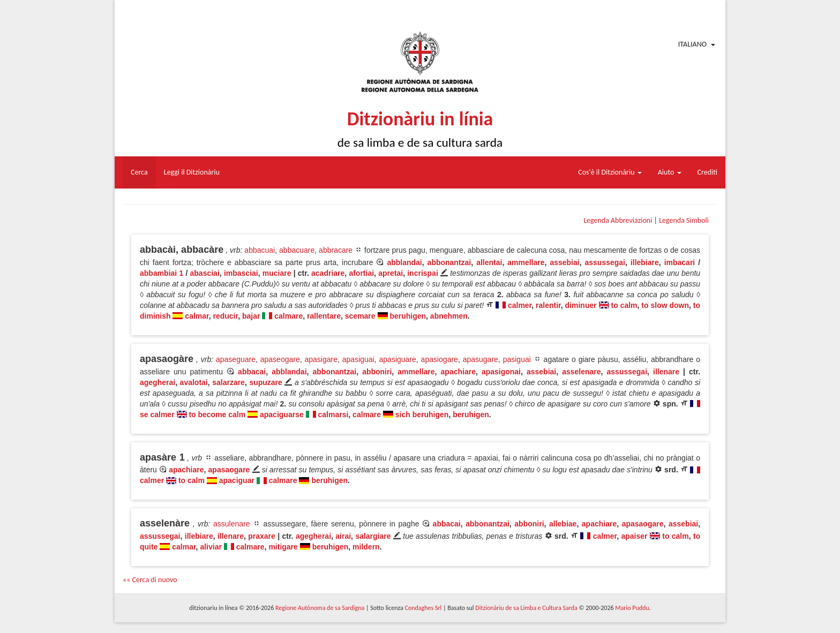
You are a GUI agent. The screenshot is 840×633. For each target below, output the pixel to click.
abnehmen (449, 316)
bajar (251, 316)
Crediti (708, 172)
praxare (262, 536)
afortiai (361, 273)
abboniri (377, 372)
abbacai (252, 372)
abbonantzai (449, 262)
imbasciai (241, 273)
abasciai (205, 273)
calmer (520, 305)
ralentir (548, 305)
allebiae (563, 524)
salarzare (228, 382)
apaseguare (236, 359)
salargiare (373, 536)
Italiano (692, 44)
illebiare (645, 262)
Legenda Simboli (684, 220)
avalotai (194, 382)
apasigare (321, 359)
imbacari (680, 262)
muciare (277, 273)
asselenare (581, 372)
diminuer (581, 305)
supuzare (265, 382)
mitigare (283, 547)
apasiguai (358, 359)
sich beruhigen (422, 415)
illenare (666, 372)
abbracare (336, 250)
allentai (489, 262)
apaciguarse (282, 415)
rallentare (324, 316)
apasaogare (229, 470)
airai (343, 536)
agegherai (157, 382)
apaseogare (280, 359)
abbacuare (297, 250)
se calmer (157, 415)
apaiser (634, 536)
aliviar (211, 547)
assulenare (232, 524)
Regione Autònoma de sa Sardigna (320, 608)
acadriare (328, 273)
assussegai (605, 262)
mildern (366, 547)
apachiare (458, 372)
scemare (360, 316)
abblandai (404, 262)
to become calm (217, 415)
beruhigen (408, 316)
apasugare (481, 359)
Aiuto (670, 172)
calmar (197, 316)
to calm (624, 305)
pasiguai (517, 359)
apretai (391, 273)
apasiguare (398, 359)
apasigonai (501, 372)
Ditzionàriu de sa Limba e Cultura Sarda (526, 608)
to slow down (665, 305)
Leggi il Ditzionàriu (192, 172)
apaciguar (237, 480)
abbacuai (260, 250)
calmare (288, 316)
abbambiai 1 (162, 273)
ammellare (526, 262)
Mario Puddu (632, 608)
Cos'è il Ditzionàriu (610, 172)
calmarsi (333, 415)
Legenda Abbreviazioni (618, 220)
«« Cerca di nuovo (150, 580)
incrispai (423, 273)
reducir (226, 316)
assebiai (564, 262)
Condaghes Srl (423, 608)
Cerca (139, 172)
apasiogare (440, 359)
